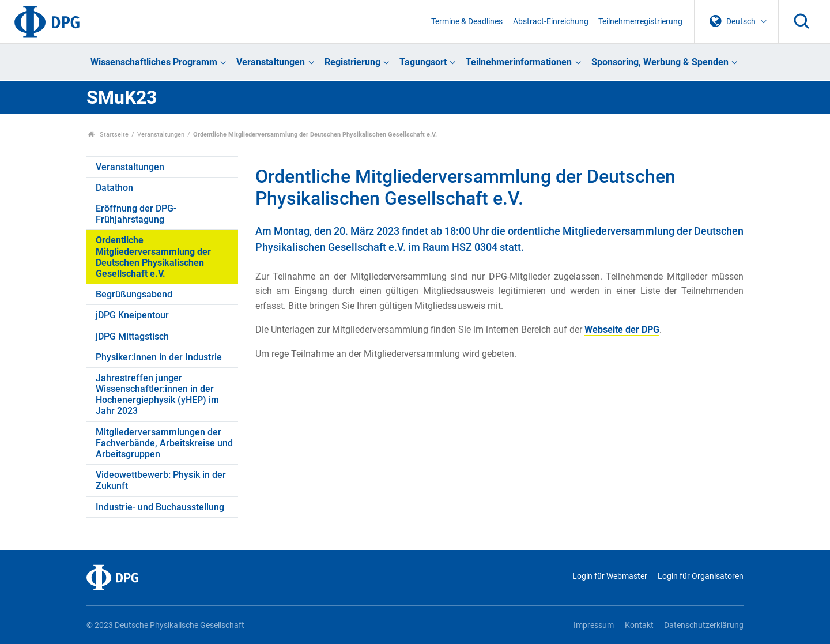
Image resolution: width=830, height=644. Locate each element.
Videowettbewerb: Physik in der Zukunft (161, 480)
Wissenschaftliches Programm (154, 62)
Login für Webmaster (610, 576)
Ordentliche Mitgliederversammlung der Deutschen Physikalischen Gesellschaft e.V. (153, 257)
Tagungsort (423, 62)
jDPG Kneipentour (132, 315)
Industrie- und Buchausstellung (160, 507)
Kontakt (639, 625)
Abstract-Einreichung (551, 22)
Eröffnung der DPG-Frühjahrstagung (136, 214)
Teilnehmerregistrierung (640, 22)
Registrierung (352, 62)
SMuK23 (122, 97)
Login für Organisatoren (701, 576)
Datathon (114, 188)
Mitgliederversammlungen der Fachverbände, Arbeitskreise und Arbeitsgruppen (164, 443)
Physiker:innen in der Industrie (159, 357)
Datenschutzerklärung (704, 625)
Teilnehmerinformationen (519, 62)
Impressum (594, 625)
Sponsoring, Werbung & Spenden (660, 62)
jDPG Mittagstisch (132, 336)
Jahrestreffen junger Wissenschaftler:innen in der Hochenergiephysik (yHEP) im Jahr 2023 (157, 395)
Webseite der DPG (622, 329)
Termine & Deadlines (467, 22)
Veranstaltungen (271, 62)
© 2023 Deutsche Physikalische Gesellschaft (165, 625)
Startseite (108, 135)
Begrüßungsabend (134, 294)
